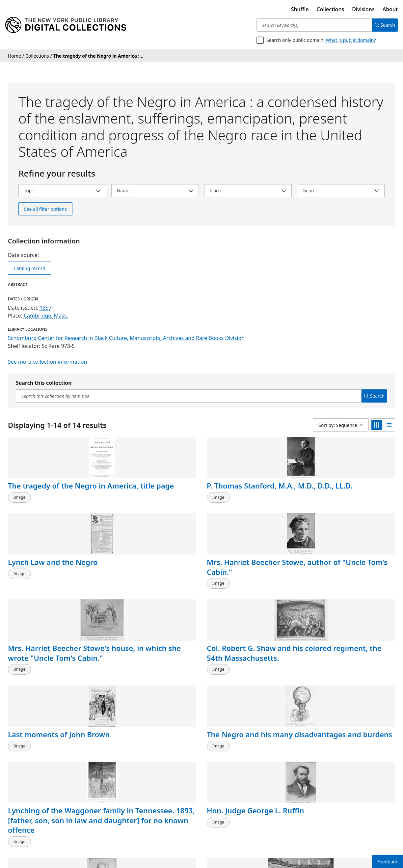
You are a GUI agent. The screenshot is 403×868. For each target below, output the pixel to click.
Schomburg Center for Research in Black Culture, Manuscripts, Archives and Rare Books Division (126, 338)
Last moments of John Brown (245, 583)
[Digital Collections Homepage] (66, 25)
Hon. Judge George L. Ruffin (144, 676)
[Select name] (155, 191)
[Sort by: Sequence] (341, 425)
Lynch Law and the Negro (240, 490)
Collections (331, 9)
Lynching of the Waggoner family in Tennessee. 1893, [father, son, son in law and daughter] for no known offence (51, 695)
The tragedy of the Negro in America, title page (48, 495)
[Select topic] (62, 191)
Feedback (388, 862)
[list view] (389, 425)
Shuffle (300, 9)
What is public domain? (351, 40)
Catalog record (29, 268)
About (390, 9)
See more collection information (47, 362)
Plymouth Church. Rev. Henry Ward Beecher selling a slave (346, 680)
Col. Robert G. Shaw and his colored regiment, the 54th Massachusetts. (152, 588)
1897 (46, 308)
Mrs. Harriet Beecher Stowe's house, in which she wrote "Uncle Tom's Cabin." (50, 593)
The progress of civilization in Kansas (44, 769)
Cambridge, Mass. (46, 316)
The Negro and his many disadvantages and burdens (349, 588)
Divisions (363, 9)
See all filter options (45, 209)
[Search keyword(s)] (312, 25)
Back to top (25, 822)
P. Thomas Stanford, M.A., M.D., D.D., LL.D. (144, 490)
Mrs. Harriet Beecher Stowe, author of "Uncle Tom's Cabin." (348, 495)
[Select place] (248, 191)
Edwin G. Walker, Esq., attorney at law (245, 676)
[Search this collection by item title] (186, 396)
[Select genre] (341, 191)
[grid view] (377, 425)
